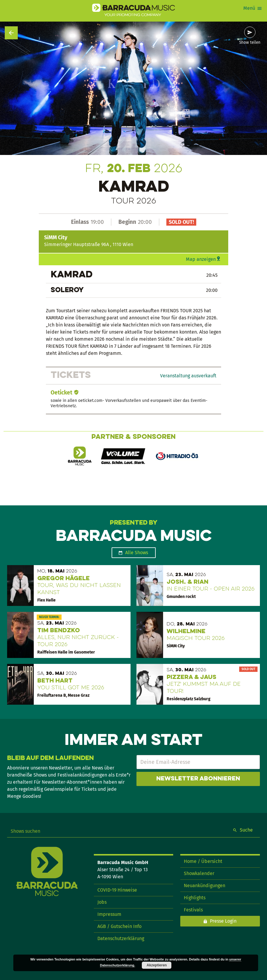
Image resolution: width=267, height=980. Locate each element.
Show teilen (250, 43)
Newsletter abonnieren (198, 779)
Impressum (109, 914)
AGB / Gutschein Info (119, 926)
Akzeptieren (157, 965)
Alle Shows (137, 553)
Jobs (102, 902)
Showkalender (199, 873)
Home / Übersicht (203, 861)
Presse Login (223, 921)
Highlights (195, 898)
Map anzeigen (201, 259)
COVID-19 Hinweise (117, 890)
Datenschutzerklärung (121, 938)
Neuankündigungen (205, 886)
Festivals (193, 910)
